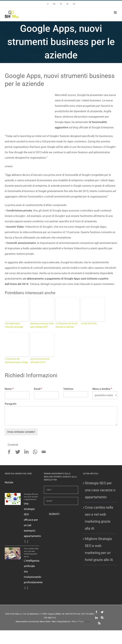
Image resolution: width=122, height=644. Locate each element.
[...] (26, 541)
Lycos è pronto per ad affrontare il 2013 (40, 360)
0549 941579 (71, 614)
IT (48, 4)
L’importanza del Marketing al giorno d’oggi (16, 360)
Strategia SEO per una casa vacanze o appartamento (31, 497)
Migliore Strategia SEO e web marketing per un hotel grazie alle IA (99, 549)
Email (38, 389)
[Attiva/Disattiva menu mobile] (116, 12)
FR (61, 4)
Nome (9, 389)
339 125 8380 (87, 614)
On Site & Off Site (89, 324)
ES (74, 4)
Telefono (68, 389)
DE (67, 4)
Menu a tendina (102, 389)
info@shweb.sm (63, 622)
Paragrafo (11, 404)
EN (54, 4)
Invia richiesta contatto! (21, 432)
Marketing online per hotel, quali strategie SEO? (42, 325)
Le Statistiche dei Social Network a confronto (66, 325)
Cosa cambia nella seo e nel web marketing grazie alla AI (99, 518)
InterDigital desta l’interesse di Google (14, 325)
